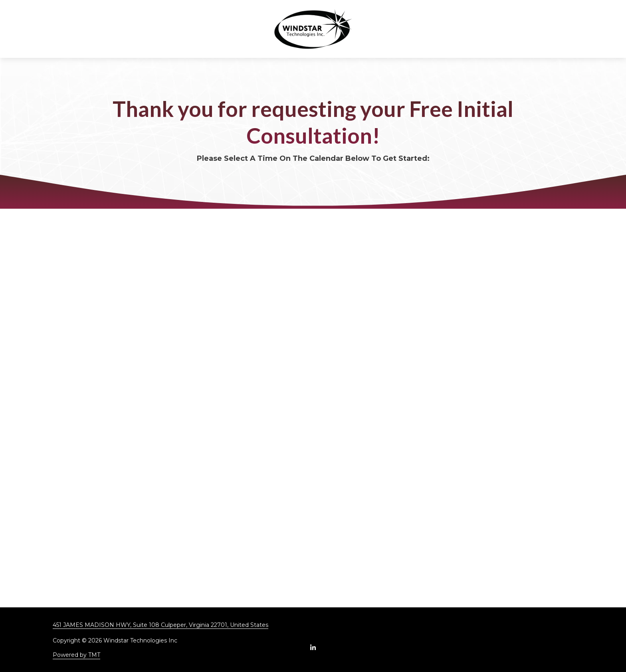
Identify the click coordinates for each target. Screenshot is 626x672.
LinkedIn (313, 647)
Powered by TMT (76, 655)
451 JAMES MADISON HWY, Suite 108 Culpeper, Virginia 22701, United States (160, 625)
